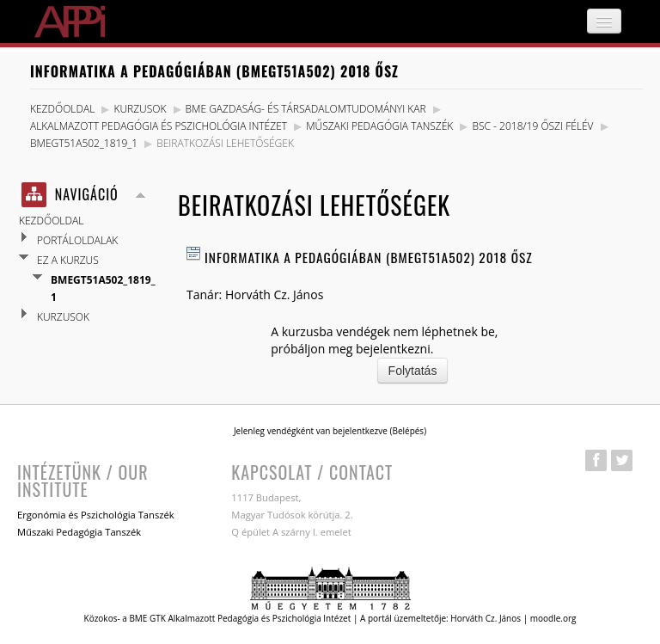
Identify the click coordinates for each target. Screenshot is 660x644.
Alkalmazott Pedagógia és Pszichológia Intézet (159, 126)
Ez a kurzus (68, 260)
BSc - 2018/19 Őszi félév (532, 126)
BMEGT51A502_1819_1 (84, 143)
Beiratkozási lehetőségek (225, 143)
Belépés (408, 431)
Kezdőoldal (62, 109)
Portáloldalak (77, 240)
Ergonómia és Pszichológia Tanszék (96, 515)
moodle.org (553, 618)
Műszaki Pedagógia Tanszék (379, 126)
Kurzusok (140, 109)
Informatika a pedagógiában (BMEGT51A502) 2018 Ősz (369, 257)
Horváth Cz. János (274, 294)
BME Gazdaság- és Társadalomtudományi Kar (306, 109)
